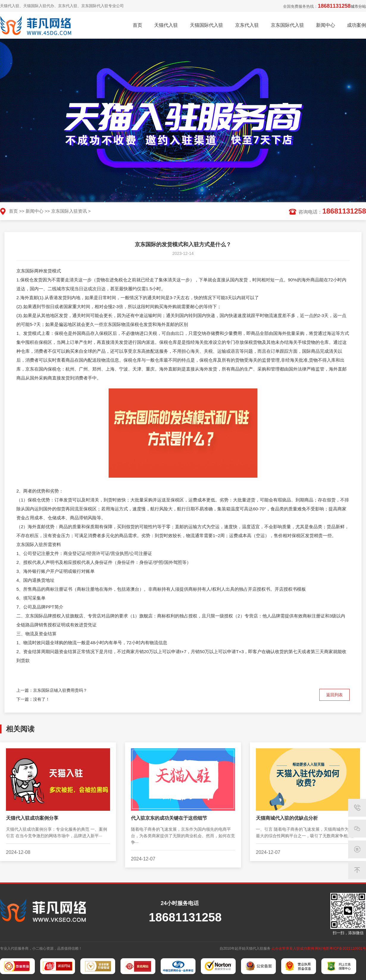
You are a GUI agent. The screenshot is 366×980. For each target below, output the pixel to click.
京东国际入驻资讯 (69, 211)
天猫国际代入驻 (207, 25)
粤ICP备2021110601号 (348, 948)
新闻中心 (326, 25)
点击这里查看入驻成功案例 (293, 948)
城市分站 (358, 6)
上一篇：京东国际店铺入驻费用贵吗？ (52, 690)
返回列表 (334, 695)
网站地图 (322, 948)
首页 (137, 25)
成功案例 (356, 25)
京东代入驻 (247, 25)
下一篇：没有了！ (33, 699)
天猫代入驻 (166, 25)
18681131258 (334, 6)
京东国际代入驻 (287, 25)
